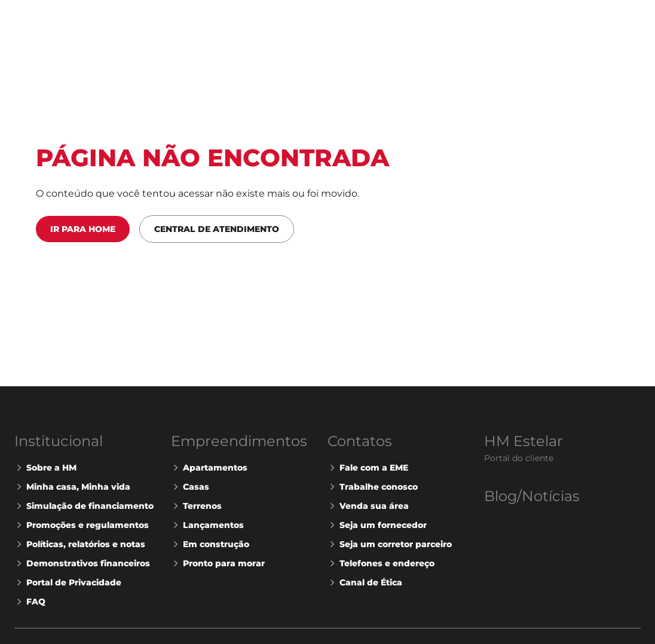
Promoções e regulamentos (82, 525)
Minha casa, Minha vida (72, 487)
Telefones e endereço (381, 563)
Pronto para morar (218, 563)
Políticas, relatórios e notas (80, 544)
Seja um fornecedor (377, 525)
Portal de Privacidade (68, 582)
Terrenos (196, 506)
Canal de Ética (365, 582)
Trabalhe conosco (373, 487)
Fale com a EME (368, 468)
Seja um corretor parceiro (390, 544)
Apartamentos (209, 468)
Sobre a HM (45, 468)
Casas (190, 487)
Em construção (210, 544)
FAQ (30, 602)
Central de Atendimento (217, 229)
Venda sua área (368, 506)
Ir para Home (83, 229)
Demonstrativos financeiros (82, 563)
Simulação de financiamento (84, 506)
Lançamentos (207, 525)
